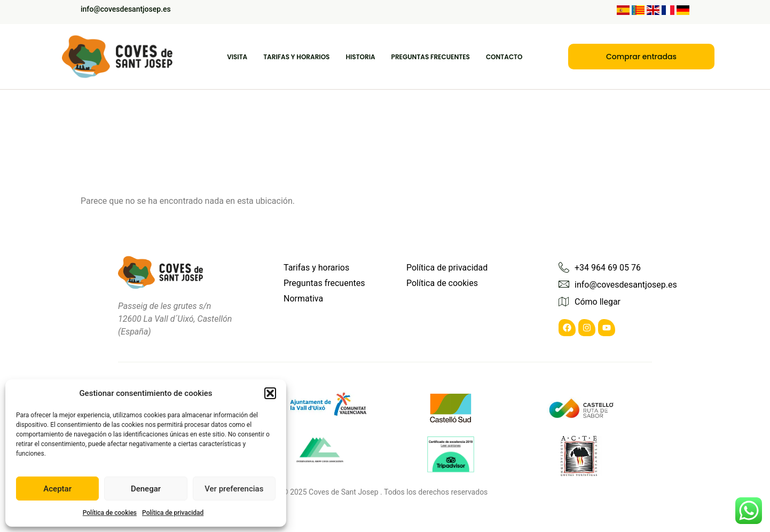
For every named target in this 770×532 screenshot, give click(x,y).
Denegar (146, 489)
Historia (360, 57)
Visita (237, 57)
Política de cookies (110, 513)
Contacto (504, 57)
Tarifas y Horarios (296, 57)
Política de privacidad (173, 513)
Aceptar (57, 489)
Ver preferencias (234, 489)
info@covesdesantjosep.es (126, 9)
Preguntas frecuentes (431, 57)
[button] (270, 393)
